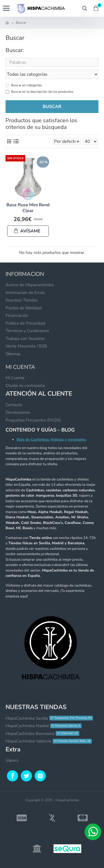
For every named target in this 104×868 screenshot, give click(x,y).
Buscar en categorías (24, 85)
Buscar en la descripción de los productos (40, 92)
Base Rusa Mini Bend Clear (28, 208)
